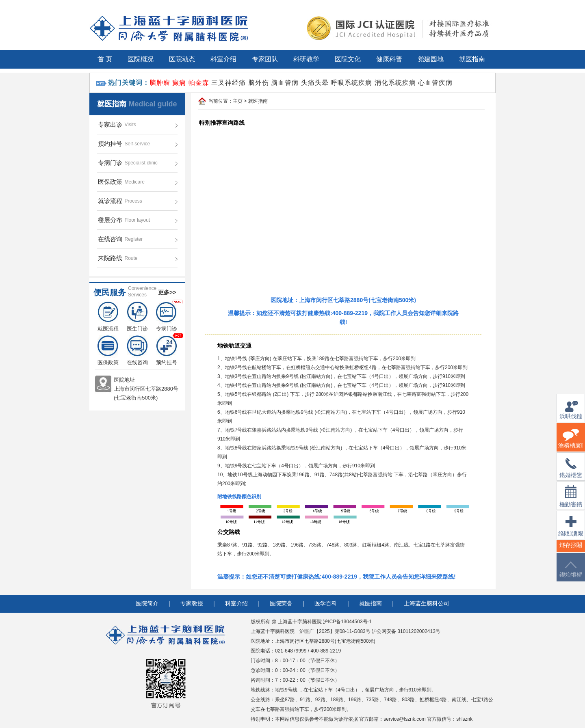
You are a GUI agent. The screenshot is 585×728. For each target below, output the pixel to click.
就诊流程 (110, 201)
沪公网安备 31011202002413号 (406, 631)
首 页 (105, 59)
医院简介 (147, 604)
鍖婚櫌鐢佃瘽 (571, 473)
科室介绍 (223, 59)
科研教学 (306, 59)
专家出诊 (110, 124)
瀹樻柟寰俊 (571, 444)
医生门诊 (137, 317)
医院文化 (348, 59)
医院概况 (141, 59)
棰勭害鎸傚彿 (571, 501)
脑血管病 (285, 83)
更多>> (167, 292)
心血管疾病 (435, 83)
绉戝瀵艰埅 (571, 531)
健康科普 (389, 59)
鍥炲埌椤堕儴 (571, 574)
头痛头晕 (315, 83)
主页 (238, 101)
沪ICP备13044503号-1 (347, 622)
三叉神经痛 (229, 83)
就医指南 (472, 59)
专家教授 (192, 604)
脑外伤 (259, 83)
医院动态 (182, 59)
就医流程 (108, 317)
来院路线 (110, 258)
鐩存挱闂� (571, 550)
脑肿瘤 (160, 83)
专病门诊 (110, 163)
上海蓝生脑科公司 (427, 604)
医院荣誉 (281, 604)
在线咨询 (110, 239)
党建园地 (431, 59)
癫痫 (179, 83)
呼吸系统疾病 (351, 83)
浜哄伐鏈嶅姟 (571, 415)
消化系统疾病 (395, 83)
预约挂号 (110, 144)
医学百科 (326, 604)
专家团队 (265, 59)
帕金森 (199, 83)
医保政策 (110, 182)
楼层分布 (110, 220)
